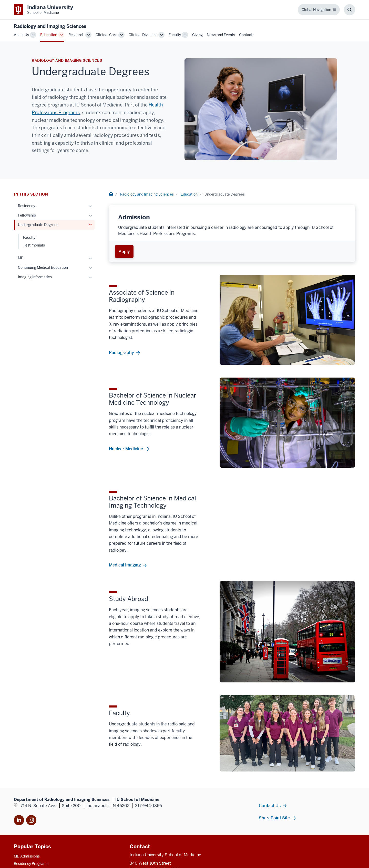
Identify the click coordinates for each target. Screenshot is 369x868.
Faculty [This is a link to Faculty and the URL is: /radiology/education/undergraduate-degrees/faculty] (29, 238)
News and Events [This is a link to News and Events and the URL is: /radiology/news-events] (221, 35)
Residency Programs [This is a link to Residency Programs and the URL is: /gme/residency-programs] (31, 864)
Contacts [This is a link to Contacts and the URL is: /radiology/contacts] (247, 35)
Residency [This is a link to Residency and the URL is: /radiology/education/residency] (27, 206)
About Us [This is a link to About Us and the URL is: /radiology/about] (21, 35)
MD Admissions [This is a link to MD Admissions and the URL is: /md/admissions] (27, 856)
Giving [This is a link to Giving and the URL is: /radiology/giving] (197, 35)
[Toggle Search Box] (350, 10)
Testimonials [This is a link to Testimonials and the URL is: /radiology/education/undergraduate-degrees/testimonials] (34, 245)
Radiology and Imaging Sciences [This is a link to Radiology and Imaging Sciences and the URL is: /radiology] (147, 194)
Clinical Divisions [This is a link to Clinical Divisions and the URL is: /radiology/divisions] (143, 35)
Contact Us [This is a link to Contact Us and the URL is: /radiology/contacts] (270, 806)
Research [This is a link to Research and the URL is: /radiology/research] (76, 35)
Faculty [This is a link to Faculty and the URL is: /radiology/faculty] (175, 35)
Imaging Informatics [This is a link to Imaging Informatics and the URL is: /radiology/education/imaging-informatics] (35, 277)
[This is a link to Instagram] (31, 821)
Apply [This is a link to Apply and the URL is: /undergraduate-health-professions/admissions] (124, 251)
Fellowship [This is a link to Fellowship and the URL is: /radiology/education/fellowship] (27, 215)
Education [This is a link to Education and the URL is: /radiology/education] (49, 35)
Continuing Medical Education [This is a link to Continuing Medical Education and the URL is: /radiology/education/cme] (43, 267)
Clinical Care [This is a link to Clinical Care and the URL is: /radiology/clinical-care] (106, 35)
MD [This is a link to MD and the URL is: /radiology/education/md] (21, 258)
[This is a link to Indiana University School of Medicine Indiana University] (43, 10)
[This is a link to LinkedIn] (19, 821)
